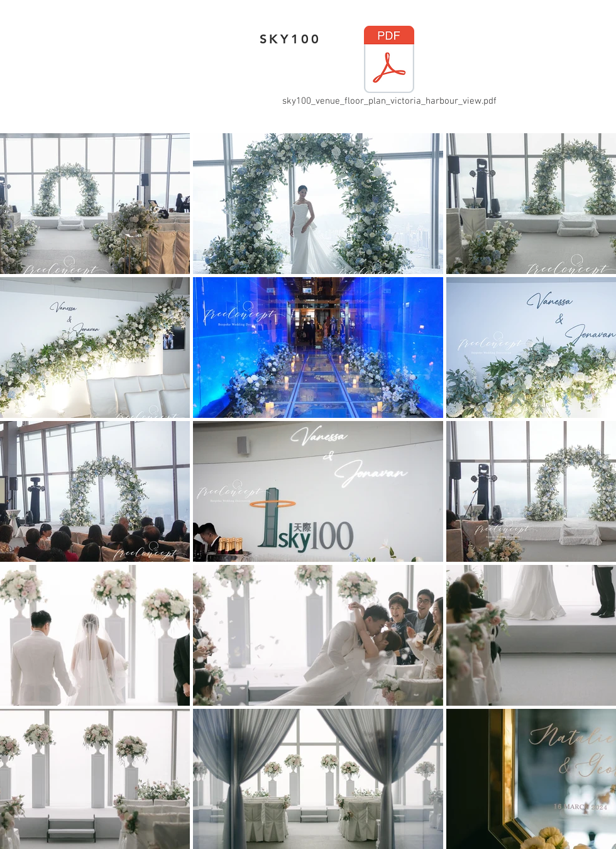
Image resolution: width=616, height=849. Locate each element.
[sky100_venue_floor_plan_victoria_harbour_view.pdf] (389, 67)
